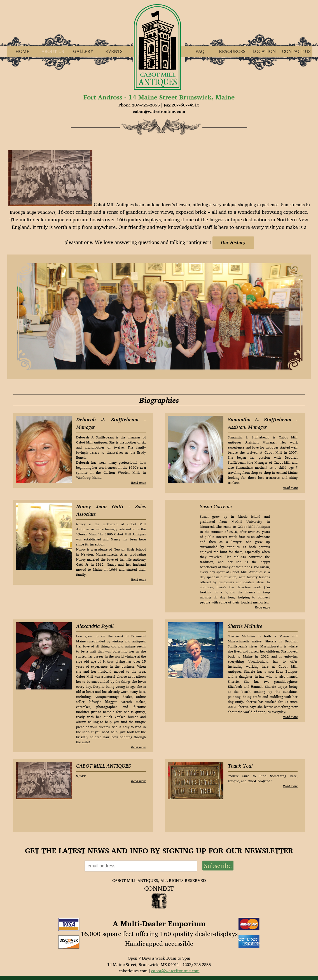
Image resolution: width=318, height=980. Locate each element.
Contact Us (296, 51)
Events (114, 51)
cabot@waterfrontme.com (175, 971)
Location (264, 51)
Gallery (83, 51)
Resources (232, 51)
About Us (53, 51)
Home (22, 51)
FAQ (200, 51)
